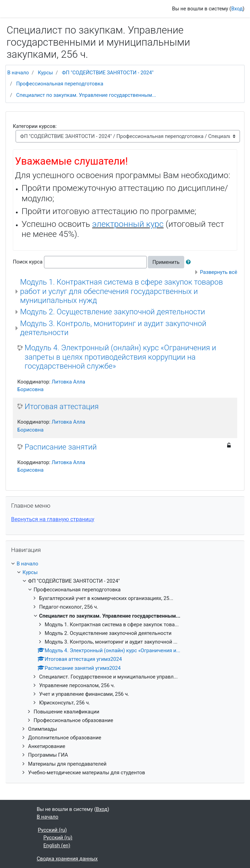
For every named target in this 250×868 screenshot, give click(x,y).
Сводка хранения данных (67, 859)
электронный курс (128, 224)
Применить (166, 262)
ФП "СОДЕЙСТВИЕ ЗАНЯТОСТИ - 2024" (108, 73)
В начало (18, 73)
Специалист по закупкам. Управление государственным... (86, 95)
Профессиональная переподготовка (60, 84)
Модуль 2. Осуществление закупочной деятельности (113, 312)
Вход (237, 9)
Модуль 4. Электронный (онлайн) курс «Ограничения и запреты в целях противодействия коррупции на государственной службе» (120, 357)
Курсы (45, 73)
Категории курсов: (35, 126)
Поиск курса (28, 262)
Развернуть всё (218, 272)
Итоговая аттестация (62, 407)
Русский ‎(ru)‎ (52, 830)
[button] (190, 262)
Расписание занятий (61, 447)
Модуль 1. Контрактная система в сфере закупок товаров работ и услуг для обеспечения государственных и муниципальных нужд (122, 291)
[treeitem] (125, 564)
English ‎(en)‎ (57, 846)
